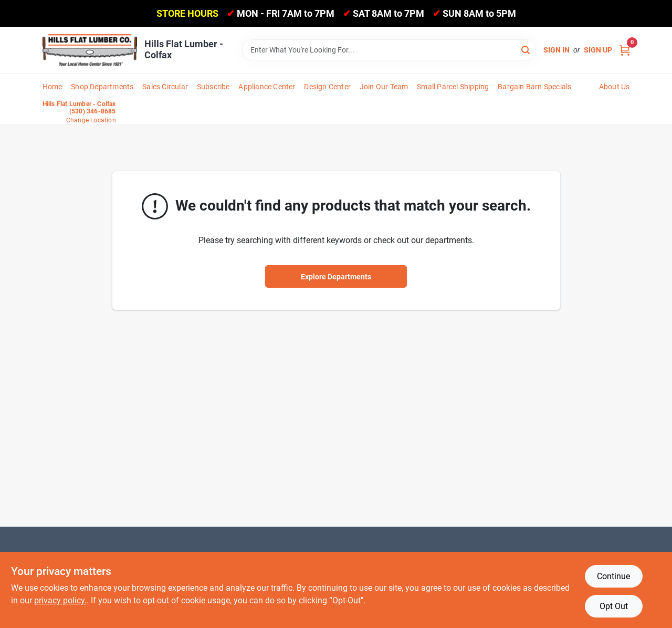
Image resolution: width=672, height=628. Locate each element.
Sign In (556, 50)
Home (52, 87)
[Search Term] (389, 50)
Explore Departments (336, 277)
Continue (613, 576)
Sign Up (598, 50)
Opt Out (614, 606)
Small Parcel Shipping (453, 87)
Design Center (327, 87)
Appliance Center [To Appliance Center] (267, 87)
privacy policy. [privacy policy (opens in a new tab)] (60, 600)
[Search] (526, 49)
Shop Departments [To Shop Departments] (102, 87)
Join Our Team (384, 87)
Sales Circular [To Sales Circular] (165, 87)
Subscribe (213, 87)
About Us (615, 87)
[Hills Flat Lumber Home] (90, 50)
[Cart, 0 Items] (625, 50)
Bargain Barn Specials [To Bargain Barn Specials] (534, 87)
